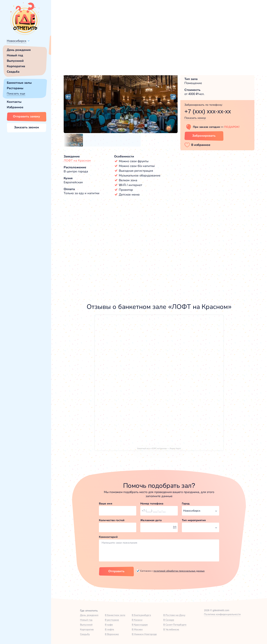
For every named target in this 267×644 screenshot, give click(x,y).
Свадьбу (85, 634)
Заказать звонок (27, 127)
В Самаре (169, 620)
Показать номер (195, 118)
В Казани (137, 620)
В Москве (137, 629)
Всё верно (61, 49)
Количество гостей (112, 520)
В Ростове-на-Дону (174, 615)
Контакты (14, 102)
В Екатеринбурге (141, 615)
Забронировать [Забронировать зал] (204, 136)
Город (186, 504)
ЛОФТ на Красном (77, 160)
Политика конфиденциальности (222, 614)
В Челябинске (171, 629)
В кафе (109, 625)
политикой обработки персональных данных (179, 571)
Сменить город (82, 49)
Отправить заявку (26, 116)
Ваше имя (106, 504)
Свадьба (13, 72)
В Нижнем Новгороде (144, 634)
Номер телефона (152, 504)
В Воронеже (112, 634)
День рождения (19, 50)
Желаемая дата (151, 520)
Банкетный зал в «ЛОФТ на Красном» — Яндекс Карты (159, 449)
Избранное (15, 107)
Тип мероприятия (194, 520)
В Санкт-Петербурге (175, 625)
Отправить (116, 571)
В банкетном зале (115, 615)
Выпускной (15, 61)
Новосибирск (17, 41)
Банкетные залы (19, 83)
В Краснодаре (140, 625)
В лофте (110, 629)
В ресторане (112, 620)
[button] (68, 97)
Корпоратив (16, 66)
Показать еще (16, 94)
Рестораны (15, 88)
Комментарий (108, 537)
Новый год (15, 55)
